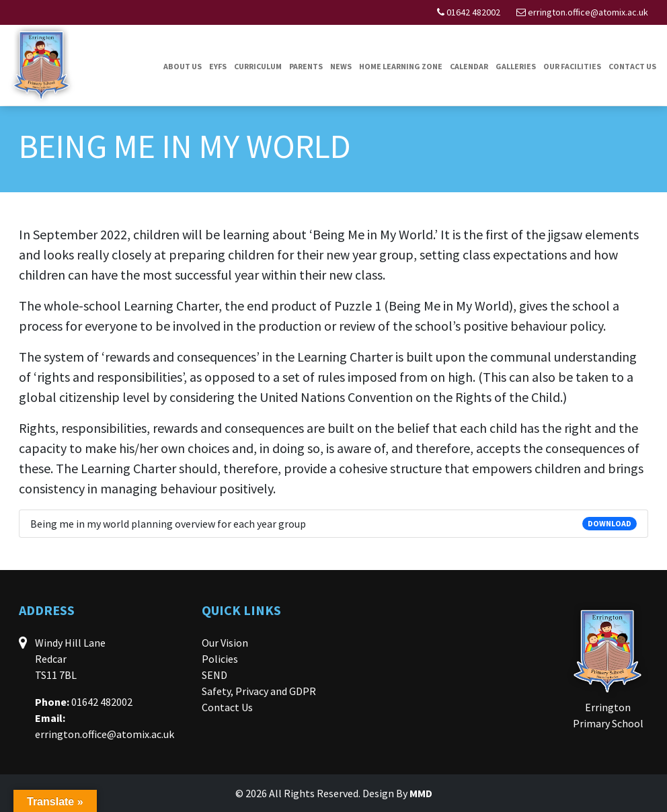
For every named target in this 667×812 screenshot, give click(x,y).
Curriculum (258, 66)
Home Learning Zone (401, 66)
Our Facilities (572, 66)
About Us (183, 66)
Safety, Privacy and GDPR (259, 691)
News (341, 66)
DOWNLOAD (610, 523)
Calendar (469, 66)
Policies (220, 659)
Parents (306, 66)
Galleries (516, 66)
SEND (214, 675)
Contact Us (632, 66)
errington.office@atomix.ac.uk (588, 12)
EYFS (218, 66)
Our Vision (225, 643)
